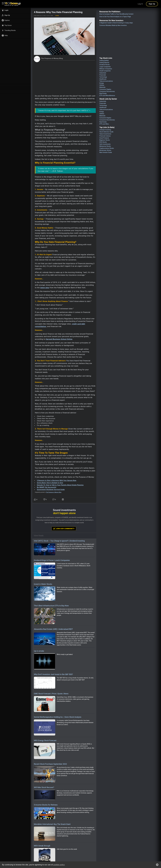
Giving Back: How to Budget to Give (50, 483)
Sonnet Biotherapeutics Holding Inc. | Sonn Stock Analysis (58, 717)
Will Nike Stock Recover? (44, 787)
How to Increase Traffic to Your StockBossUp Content (116, 14)
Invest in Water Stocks (43, 584)
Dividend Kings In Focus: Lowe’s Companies (52, 560)
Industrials (103, 73)
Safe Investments (105, 144)
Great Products (104, 138)
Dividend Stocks (105, 65)
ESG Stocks (103, 142)
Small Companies (105, 71)
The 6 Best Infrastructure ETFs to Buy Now (51, 606)
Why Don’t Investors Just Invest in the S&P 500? (53, 674)
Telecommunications (106, 81)
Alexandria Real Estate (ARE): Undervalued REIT (53, 629)
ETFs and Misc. (104, 124)
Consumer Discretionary (107, 91)
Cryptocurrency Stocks (107, 148)
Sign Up (152, 4)
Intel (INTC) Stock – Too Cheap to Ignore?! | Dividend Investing (59, 541)
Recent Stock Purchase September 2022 (50, 764)
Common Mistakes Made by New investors (113, 25)
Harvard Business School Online (59, 339)
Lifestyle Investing (105, 130)
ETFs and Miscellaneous (107, 96)
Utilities (102, 85)
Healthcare (103, 79)
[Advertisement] (64, 78)
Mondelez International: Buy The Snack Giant (52, 824)
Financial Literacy (105, 136)
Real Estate (103, 93)
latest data (45, 288)
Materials (102, 87)
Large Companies (105, 67)
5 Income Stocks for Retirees (46, 805)
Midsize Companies (106, 69)
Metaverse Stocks (105, 146)
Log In (140, 4)
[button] (15, 10)
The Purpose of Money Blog (54, 492)
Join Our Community (64, 528)
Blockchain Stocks (105, 150)
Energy (102, 83)
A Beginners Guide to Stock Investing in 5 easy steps (116, 23)
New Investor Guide (106, 152)
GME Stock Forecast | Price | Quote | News (51, 694)
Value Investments (105, 134)
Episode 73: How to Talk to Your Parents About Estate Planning (60, 485)
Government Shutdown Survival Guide (51, 490)
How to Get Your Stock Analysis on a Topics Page (115, 17)
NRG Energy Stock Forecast (45, 740)
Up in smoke (39, 651)
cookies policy (59, 865)
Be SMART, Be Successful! (47, 487)
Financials (103, 75)
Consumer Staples (105, 89)
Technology (103, 77)
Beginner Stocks (105, 140)
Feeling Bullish (104, 60)
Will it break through (42, 846)
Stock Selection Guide (106, 132)
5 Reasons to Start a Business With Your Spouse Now (57, 480)
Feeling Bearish (104, 63)
